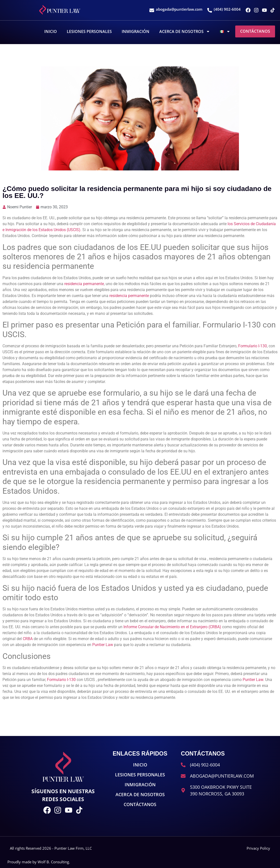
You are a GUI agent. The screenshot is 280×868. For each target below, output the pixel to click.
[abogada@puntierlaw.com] (152, 10)
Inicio (51, 31)
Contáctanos (255, 31)
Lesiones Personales (89, 31)
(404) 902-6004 (227, 9)
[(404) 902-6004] (210, 10)
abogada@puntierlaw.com (179, 9)
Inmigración (136, 31)
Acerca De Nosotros (185, 31)
